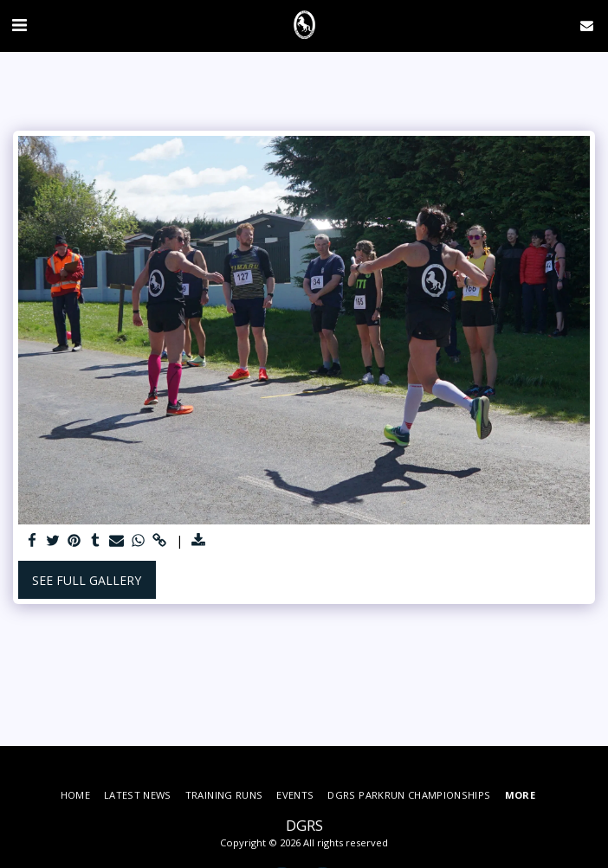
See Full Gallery (87, 580)
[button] (19, 25)
